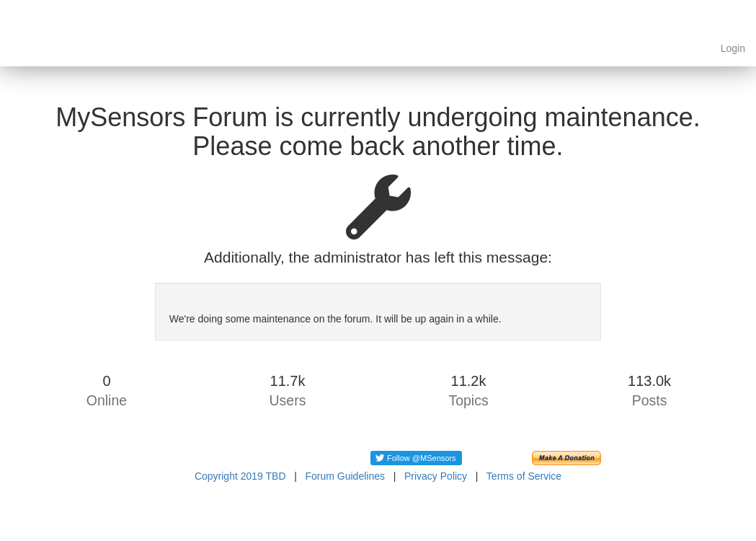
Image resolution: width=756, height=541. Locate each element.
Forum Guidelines (345, 476)
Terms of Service (524, 476)
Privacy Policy (436, 476)
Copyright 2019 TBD (240, 476)
